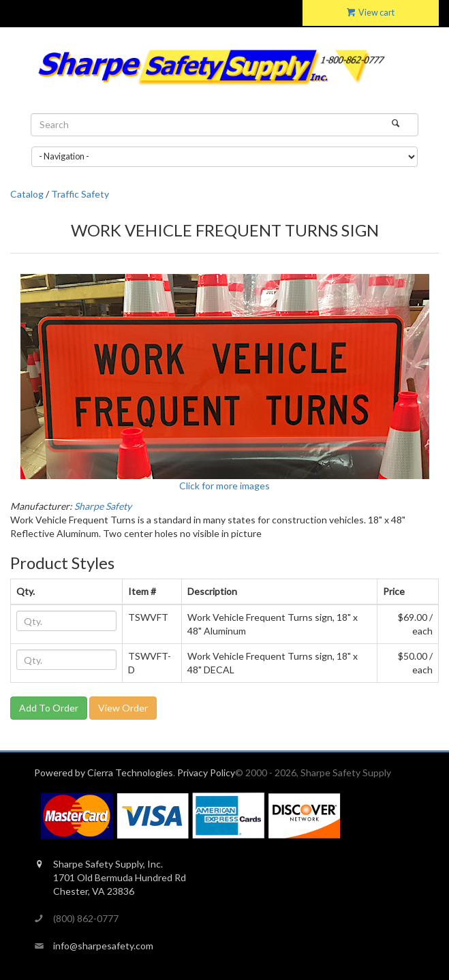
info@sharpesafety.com (103, 946)
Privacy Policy (206, 772)
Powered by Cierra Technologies (104, 772)
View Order (123, 708)
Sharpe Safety (103, 506)
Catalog (27, 194)
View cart (371, 13)
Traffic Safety (80, 194)
